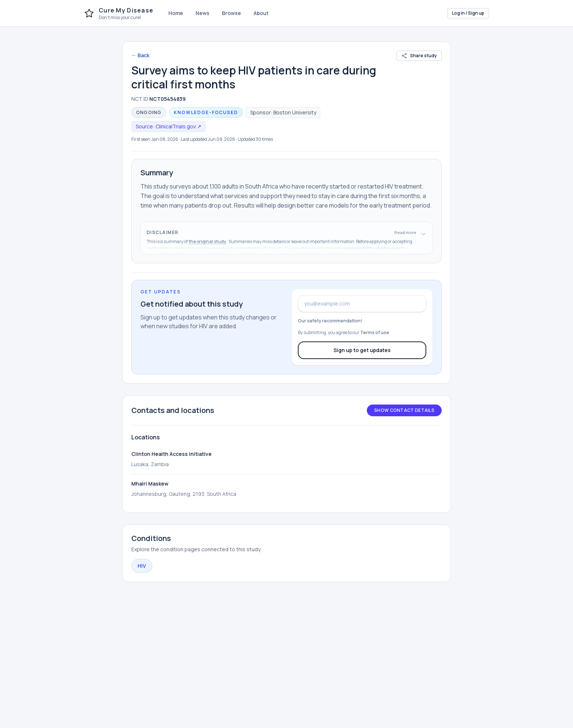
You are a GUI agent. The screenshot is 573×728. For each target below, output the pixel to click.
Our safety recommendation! (330, 321)
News (202, 13)
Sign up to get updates (362, 350)
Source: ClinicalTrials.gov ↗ (169, 126)
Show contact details (404, 410)
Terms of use (375, 332)
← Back (140, 55)
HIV (142, 566)
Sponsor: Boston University (283, 112)
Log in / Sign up (468, 13)
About (261, 13)
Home (176, 13)
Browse (231, 13)
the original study (208, 242)
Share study (419, 56)
